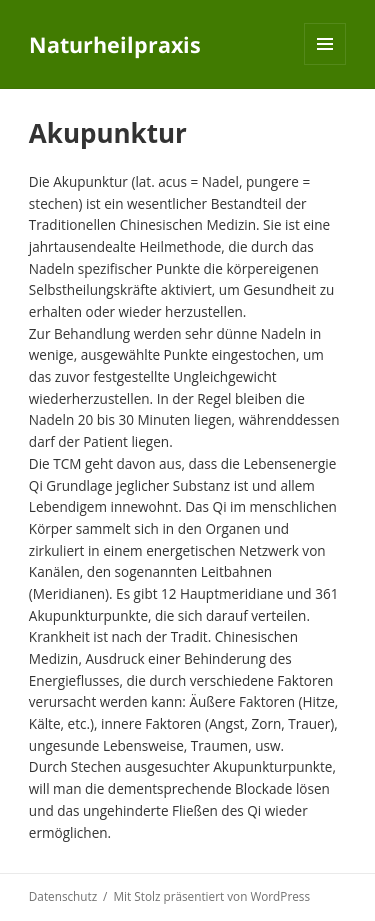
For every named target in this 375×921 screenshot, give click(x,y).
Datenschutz (63, 896)
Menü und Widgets (325, 64)
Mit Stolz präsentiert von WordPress (211, 896)
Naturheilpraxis (115, 44)
